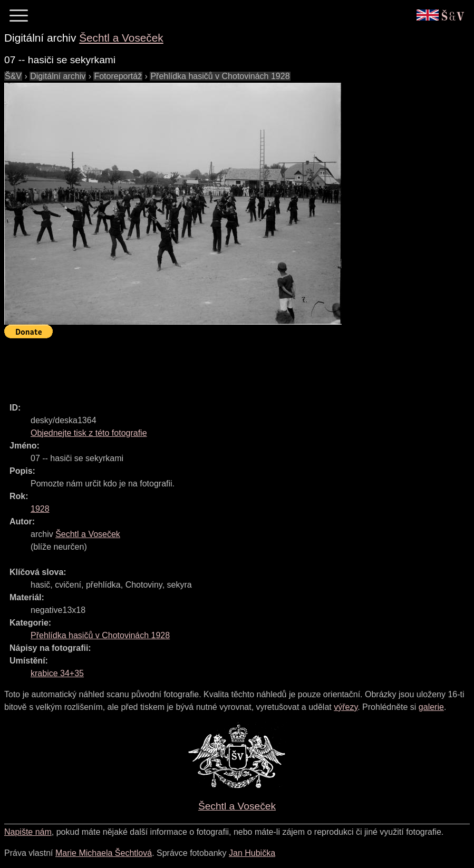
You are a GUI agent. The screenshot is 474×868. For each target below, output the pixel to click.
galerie (431, 707)
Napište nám (28, 832)
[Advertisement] (196, 366)
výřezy (346, 707)
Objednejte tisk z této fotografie (89, 433)
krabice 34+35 (57, 673)
